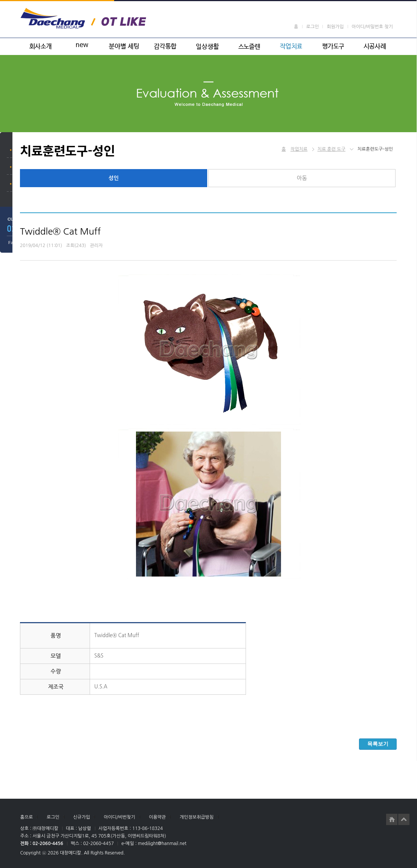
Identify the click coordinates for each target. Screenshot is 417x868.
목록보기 (378, 744)
